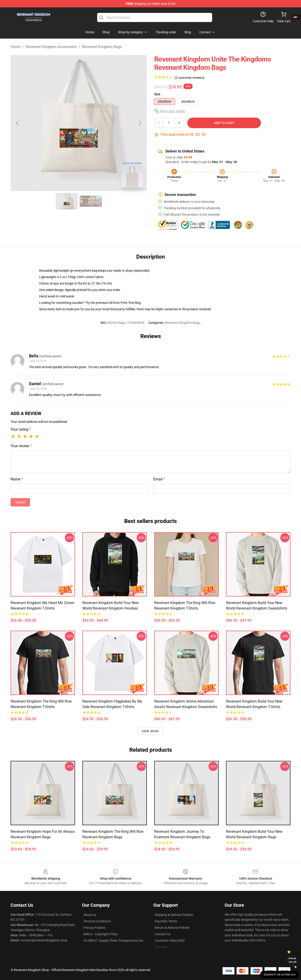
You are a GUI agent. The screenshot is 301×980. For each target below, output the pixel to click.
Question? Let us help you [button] (280, 974)
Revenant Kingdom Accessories (51, 47)
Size (157, 94)
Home (15, 47)
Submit (20, 502)
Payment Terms (166, 921)
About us (90, 915)
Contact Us (163, 934)
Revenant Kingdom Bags (102, 47)
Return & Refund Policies (172, 928)
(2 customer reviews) (189, 78)
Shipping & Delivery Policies (174, 915)
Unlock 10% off (292, 960)
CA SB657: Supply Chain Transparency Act (113, 940)
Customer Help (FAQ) (170, 940)
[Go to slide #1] (67, 201)
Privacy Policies (94, 928)
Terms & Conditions (97, 921)
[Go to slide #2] (91, 201)
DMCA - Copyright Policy (101, 934)
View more (151, 731)
